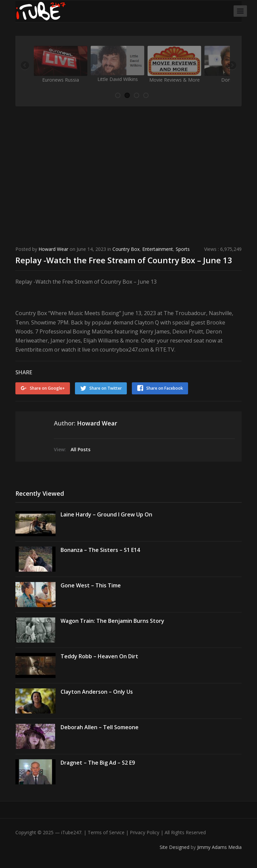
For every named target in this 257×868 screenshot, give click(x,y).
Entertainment (158, 249)
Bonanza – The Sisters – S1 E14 (100, 550)
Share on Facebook (165, 388)
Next (232, 66)
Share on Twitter (106, 388)
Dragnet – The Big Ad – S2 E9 (98, 763)
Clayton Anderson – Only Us (97, 692)
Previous (25, 66)
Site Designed (175, 847)
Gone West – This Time (91, 585)
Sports (183, 249)
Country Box (126, 249)
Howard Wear (53, 249)
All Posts (80, 449)
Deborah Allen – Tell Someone (100, 727)
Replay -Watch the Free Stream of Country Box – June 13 (124, 260)
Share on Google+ (47, 388)
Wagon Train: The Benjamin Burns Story (112, 621)
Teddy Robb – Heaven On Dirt (99, 656)
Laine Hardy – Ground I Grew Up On (106, 514)
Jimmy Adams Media (219, 847)
